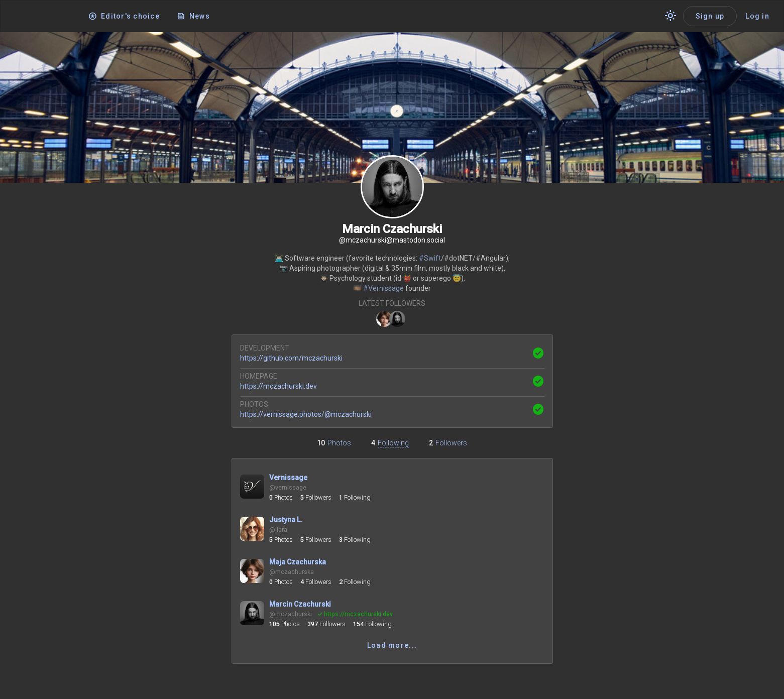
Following (393, 443)
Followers (451, 443)
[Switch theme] (670, 16)
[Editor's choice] (125, 16)
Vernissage (288, 478)
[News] (194, 16)
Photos (339, 443)
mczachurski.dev (358, 614)
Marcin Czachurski (300, 604)
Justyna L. (286, 520)
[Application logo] (45, 16)
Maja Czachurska (298, 562)
